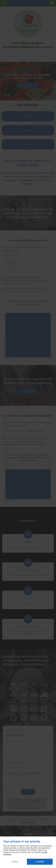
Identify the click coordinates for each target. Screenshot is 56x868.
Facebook (7, 854)
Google (44, 852)
